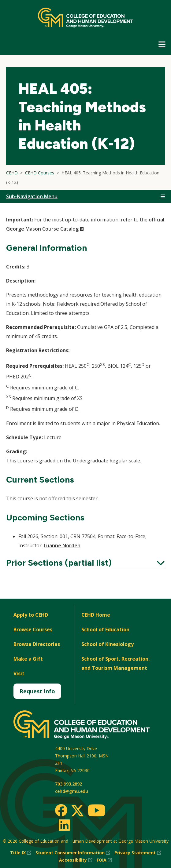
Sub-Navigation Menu (32, 196)
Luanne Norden (62, 545)
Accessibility (76, 860)
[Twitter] (77, 811)
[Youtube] (97, 811)
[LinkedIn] (64, 825)
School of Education (105, 629)
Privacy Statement (138, 853)
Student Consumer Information (73, 853)
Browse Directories (37, 644)
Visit (19, 673)
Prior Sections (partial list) (85, 563)
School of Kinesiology (108, 644)
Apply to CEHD (31, 615)
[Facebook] (61, 810)
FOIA (104, 860)
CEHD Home (96, 615)
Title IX (21, 853)
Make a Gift (28, 659)
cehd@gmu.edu (72, 791)
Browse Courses (33, 629)
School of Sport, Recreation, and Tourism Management (116, 663)
